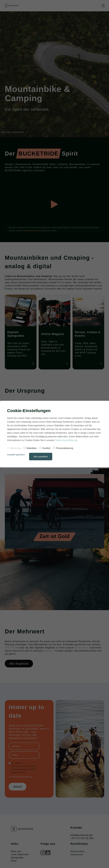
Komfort (45, 448)
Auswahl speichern (16, 455)
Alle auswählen (41, 457)
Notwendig (14, 448)
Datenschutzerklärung (66, 440)
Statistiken (30, 448)
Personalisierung (63, 448)
